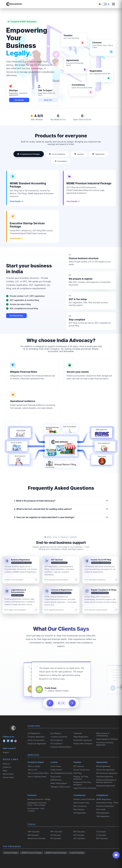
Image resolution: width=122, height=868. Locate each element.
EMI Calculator (33, 835)
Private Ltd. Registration (37, 744)
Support (6, 752)
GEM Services (56, 780)
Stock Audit (101, 809)
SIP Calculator (79, 835)
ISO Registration (80, 813)
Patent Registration (81, 737)
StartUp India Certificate (83, 744)
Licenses (79, 154)
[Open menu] (113, 4)
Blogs (5, 771)
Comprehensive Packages (29, 154)
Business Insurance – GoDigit (39, 799)
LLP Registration (34, 733)
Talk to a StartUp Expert (37, 777)
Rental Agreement (103, 766)
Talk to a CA (32, 770)
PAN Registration (103, 813)
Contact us (7, 767)
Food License (56, 766)
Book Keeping (79, 809)
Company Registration (36, 737)
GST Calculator (79, 838)
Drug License (56, 777)
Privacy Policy (8, 777)
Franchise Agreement (105, 777)
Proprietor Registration (105, 806)
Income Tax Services (81, 770)
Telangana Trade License (60, 787)
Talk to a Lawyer (34, 766)
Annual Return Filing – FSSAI (107, 803)
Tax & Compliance (57, 154)
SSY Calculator (102, 838)
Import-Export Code (81, 803)
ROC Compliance (80, 806)
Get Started (19, 100)
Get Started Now (16, 316)
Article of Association (36, 740)
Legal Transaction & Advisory (85, 788)
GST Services (79, 766)
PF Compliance (56, 744)
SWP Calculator (34, 832)
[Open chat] (116, 855)
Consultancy (61, 161)
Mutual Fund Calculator (37, 838)
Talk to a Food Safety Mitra (38, 773)
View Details (16, 201)
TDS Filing (77, 773)
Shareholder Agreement (83, 740)
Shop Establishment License (62, 773)
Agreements (99, 154)
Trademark (78, 733)
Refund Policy (8, 774)
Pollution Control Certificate (84, 799)
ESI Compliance (57, 740)
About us (6, 764)
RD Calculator (56, 838)
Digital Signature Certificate (107, 739)
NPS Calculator (79, 832)
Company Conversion (59, 737)
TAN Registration (103, 816)
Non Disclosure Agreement (107, 773)
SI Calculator (101, 832)
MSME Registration (104, 799)
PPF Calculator (56, 832)
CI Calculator (101, 835)
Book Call (48, 100)
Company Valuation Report (61, 747)
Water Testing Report (59, 783)
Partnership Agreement (105, 770)
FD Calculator (56, 835)
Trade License (56, 770)
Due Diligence (56, 733)
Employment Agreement (106, 786)
